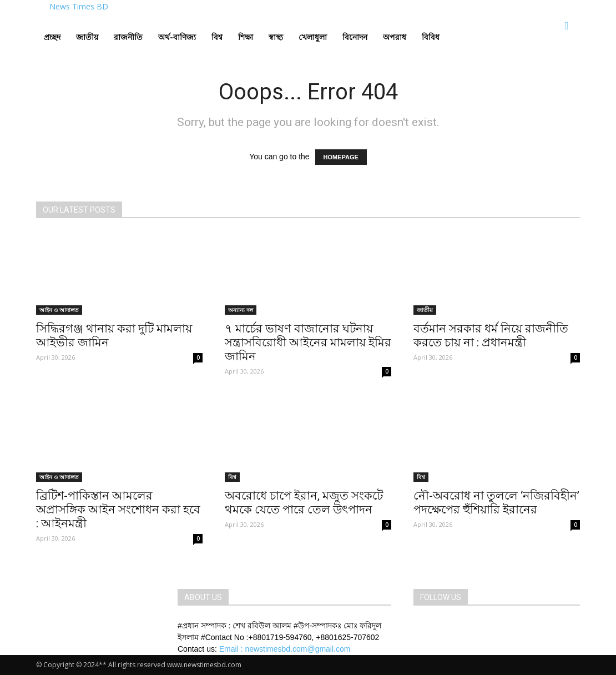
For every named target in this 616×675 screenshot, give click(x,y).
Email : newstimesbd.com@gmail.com (285, 649)
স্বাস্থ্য (276, 37)
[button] (567, 26)
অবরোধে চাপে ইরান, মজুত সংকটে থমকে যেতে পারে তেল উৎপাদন (304, 503)
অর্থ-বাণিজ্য (177, 37)
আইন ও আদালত (59, 310)
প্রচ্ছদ (52, 37)
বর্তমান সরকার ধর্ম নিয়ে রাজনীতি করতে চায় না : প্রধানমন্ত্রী (491, 336)
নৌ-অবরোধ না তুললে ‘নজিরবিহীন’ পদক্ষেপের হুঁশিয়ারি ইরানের (496, 503)
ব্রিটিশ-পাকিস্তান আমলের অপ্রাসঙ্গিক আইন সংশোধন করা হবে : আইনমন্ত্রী (118, 510)
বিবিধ (431, 37)
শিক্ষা (246, 37)
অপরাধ (395, 37)
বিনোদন (355, 37)
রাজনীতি (128, 37)
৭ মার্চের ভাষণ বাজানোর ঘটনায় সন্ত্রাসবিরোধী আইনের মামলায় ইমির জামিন (308, 342)
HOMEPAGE (341, 157)
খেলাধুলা (313, 37)
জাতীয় (87, 37)
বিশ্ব (217, 37)
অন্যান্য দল (241, 310)
